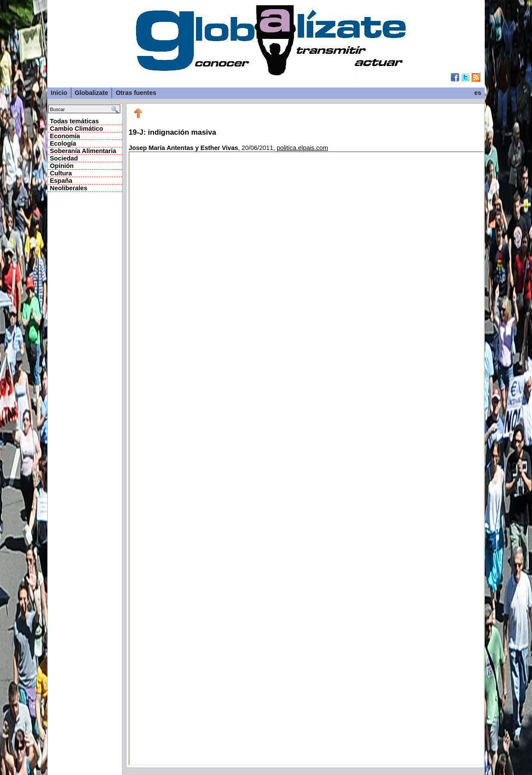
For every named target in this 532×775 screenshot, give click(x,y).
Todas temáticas (74, 121)
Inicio (59, 93)
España (61, 181)
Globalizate (92, 93)
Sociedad (64, 158)
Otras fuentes (136, 93)
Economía (65, 136)
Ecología (63, 143)
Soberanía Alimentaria (83, 151)
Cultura (61, 173)
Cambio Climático (77, 129)
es (478, 93)
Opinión (62, 166)
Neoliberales (69, 188)
